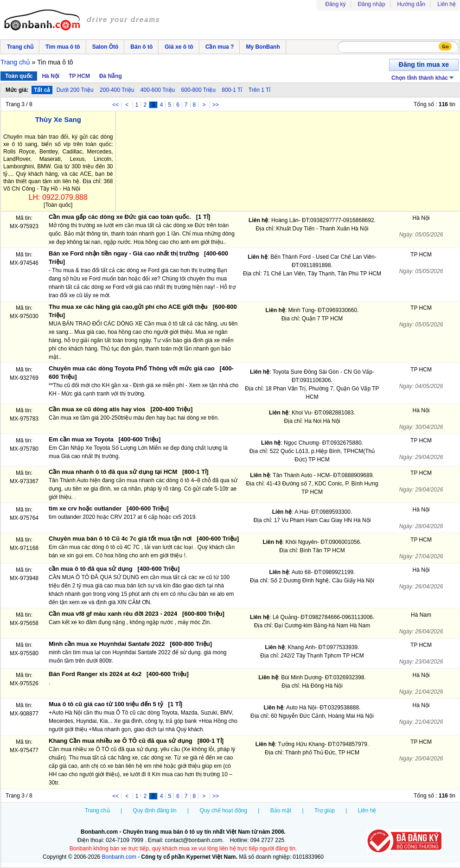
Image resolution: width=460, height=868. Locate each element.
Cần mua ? (220, 47)
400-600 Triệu (158, 90)
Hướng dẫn (412, 4)
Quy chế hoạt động (224, 811)
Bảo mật (281, 811)
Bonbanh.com (119, 857)
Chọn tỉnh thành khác (423, 77)
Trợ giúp (325, 811)
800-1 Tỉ (232, 90)
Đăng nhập (372, 4)
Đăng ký (336, 4)
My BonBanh (263, 47)
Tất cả (42, 90)
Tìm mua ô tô (63, 47)
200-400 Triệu (117, 90)
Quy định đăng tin (154, 811)
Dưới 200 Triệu (75, 90)
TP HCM (79, 76)
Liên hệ (447, 4)
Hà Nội (51, 76)
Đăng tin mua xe (424, 64)
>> (216, 105)
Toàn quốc (19, 76)
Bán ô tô (141, 47)
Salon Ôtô (105, 47)
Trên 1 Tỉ (260, 90)
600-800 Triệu (198, 90)
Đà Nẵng (111, 76)
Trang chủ (20, 47)
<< (115, 105)
